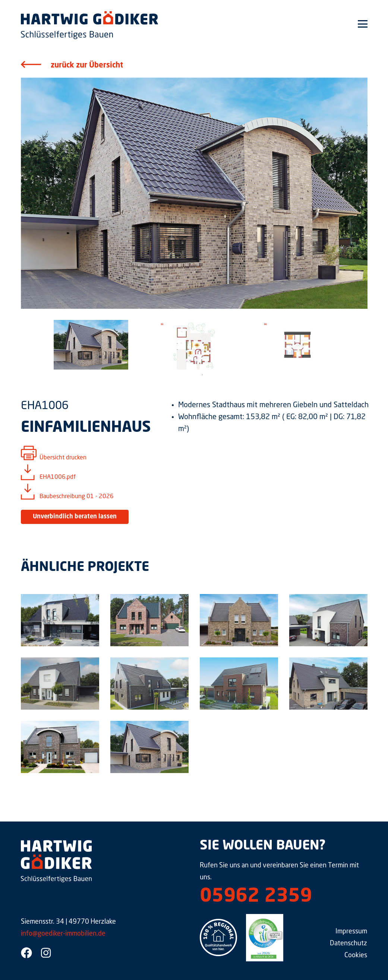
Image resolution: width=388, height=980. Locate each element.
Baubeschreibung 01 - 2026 (77, 497)
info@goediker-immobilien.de (63, 934)
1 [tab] (202, 375)
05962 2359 (256, 897)
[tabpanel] (91, 345)
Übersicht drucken (63, 458)
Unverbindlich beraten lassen (75, 517)
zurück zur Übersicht (87, 66)
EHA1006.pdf (58, 477)
